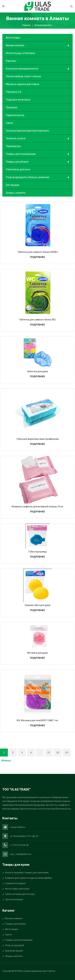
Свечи (9, 123)
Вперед (7, 760)
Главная (26, 25)
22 (58, 753)
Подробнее (37, 257)
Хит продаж (13, 185)
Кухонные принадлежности (37, 69)
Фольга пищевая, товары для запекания (27, 873)
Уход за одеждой (14, 945)
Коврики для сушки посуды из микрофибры (29, 878)
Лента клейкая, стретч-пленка (23, 76)
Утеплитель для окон (18, 169)
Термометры (13, 146)
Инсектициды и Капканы (21, 53)
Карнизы (11, 61)
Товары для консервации (37, 154)
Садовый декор (15, 115)
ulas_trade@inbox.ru (21, 854)
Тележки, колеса (37, 139)
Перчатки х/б (14, 92)
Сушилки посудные (15, 883)
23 (67, 753)
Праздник (12, 107)
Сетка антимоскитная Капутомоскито (28, 131)
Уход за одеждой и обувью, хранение (37, 177)
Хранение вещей (14, 951)
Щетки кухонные (14, 899)
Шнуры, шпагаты (16, 193)
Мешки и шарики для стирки (22, 84)
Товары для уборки (37, 162)
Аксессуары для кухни (17, 889)
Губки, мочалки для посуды (20, 894)
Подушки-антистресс (18, 100)
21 (49, 753)
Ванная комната (37, 46)
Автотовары (13, 38)
